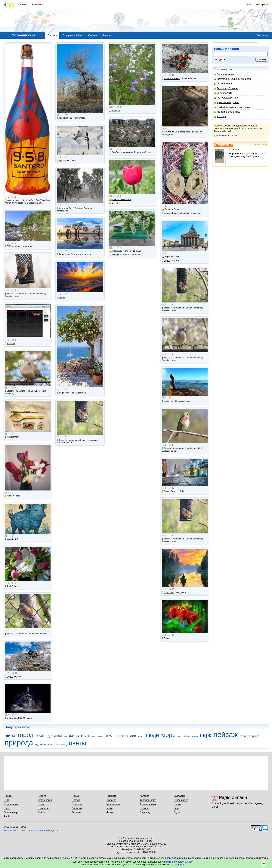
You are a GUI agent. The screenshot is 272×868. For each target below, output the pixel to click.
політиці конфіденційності (179, 862)
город (26, 735)
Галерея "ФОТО (225, 93)
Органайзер (11, 812)
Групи (177, 812)
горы (40, 736)
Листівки (77, 808)
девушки (55, 736)
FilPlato (9, 246)
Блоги (177, 804)
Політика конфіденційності (45, 831)
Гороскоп (111, 800)
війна (10, 736)
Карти (109, 808)
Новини (144, 808)
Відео (7, 808)
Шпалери (43, 808)
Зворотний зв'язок (14, 831)
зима (100, 736)
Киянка (9, 200)
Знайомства (223, 145)
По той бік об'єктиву (227, 112)
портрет (254, 736)
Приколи (77, 804)
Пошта (8, 796)
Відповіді (145, 812)
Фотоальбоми (148, 804)
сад (64, 744)
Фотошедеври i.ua (226, 98)
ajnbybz (114, 255)
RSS (6, 800)
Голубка (114, 152)
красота (121, 736)
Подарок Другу (170, 209)
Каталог (144, 796)
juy (59, 161)
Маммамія (168, 132)
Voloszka (115, 110)
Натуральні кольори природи (232, 79)
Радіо (7, 816)
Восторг (220, 116)
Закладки (179, 796)
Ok (263, 863)
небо (180, 737)
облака (187, 736)
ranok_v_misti (12, 496)
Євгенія (234, 149)
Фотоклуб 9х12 (65, 208)
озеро (195, 736)
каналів (226, 69)
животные (79, 736)
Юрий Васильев (171, 79)
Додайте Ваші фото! (226, 136)
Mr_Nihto (10, 343)
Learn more (179, 865)
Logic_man (63, 254)
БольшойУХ (12, 539)
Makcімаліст (12, 437)
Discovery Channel (226, 88)
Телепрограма (148, 800)
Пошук (76, 796)
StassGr (10, 294)
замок (93, 737)
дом (65, 737)
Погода (76, 800)
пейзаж (226, 734)
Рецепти (77, 812)
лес (133, 736)
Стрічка (92, 35)
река (57, 745)
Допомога (262, 35)
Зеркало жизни (224, 74)
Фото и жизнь (223, 84)
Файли (42, 812)
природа (19, 743)
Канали (107, 35)
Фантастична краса (120, 200)
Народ (42, 804)
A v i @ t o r (11, 586)
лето (141, 736)
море (168, 735)
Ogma (9, 677)
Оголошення (45, 800)
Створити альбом (73, 35)
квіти (109, 736)
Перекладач (11, 804)
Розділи (36, 4)
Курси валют (181, 800)
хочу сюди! (261, 145)
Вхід (249, 4)
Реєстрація (262, 4)
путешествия (44, 744)
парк (206, 735)
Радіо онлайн (233, 797)
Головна (23, 4)
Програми (111, 796)
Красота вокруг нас (227, 102)
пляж (243, 736)
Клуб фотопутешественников (233, 107)
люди (152, 735)
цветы (77, 743)
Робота (42, 796)
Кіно (176, 808)
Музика (110, 812)
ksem (61, 118)
